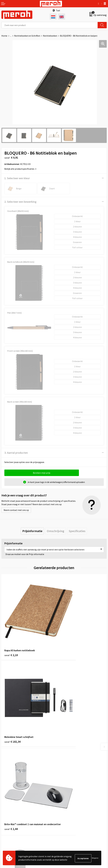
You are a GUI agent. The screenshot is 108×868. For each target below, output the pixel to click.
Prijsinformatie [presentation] (32, 531)
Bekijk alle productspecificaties (20, 169)
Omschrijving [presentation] (56, 531)
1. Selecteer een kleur (17, 178)
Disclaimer (61, 819)
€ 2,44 (11, 702)
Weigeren (95, 858)
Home (4, 36)
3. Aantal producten (16, 453)
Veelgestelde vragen (65, 759)
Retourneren (8, 806)
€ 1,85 (64, 702)
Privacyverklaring (64, 815)
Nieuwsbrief (61, 755)
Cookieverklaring (64, 810)
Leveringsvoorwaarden (66, 806)
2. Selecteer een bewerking (20, 202)
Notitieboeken (50, 36)
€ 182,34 (65, 633)
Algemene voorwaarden (67, 802)
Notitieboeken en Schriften (27, 36)
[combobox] (50, 25)
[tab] (32, 531)
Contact (5, 802)
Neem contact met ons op (16, 510)
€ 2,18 (11, 633)
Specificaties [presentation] (77, 531)
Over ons (60, 750)
